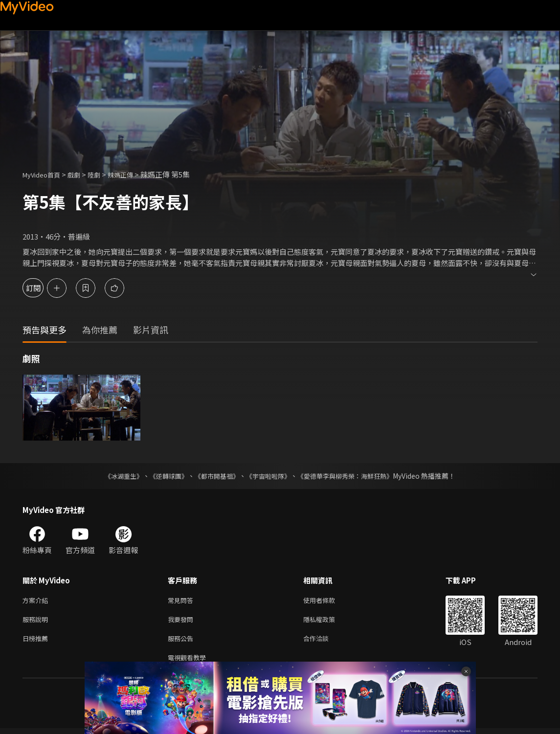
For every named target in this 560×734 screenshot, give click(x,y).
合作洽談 (324, 642)
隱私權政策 (327, 621)
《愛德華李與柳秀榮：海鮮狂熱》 (352, 476)
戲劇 (82, 174)
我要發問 (182, 621)
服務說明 (37, 621)
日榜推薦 (37, 642)
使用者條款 (327, 601)
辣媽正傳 (133, 174)
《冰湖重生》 (115, 476)
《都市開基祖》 (215, 476)
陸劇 (104, 174)
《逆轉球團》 (163, 476)
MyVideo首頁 (45, 174)
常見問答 (182, 601)
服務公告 (182, 642)
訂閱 (42, 288)
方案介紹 (37, 601)
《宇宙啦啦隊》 (269, 476)
